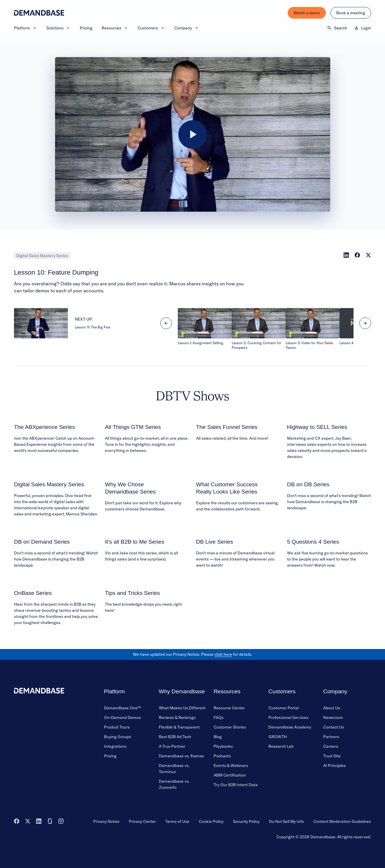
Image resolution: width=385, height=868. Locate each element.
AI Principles (334, 766)
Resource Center (229, 708)
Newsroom (333, 717)
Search (337, 28)
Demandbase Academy (290, 727)
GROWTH (278, 737)
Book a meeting (351, 13)
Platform (26, 28)
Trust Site (332, 756)
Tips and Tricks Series (132, 593)
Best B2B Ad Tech (175, 737)
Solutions (58, 28)
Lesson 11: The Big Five (93, 327)
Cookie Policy (211, 821)
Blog (218, 737)
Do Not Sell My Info (286, 821)
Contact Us (334, 727)
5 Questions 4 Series (313, 542)
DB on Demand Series (42, 542)
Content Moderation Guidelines (342, 821)
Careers (331, 746)
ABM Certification (230, 775)
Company (187, 28)
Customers (151, 28)
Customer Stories (230, 727)
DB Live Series (215, 542)
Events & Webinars (231, 766)
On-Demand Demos (122, 717)
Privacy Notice (106, 821)
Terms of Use (177, 821)
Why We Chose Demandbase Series (130, 488)
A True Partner (172, 746)
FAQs (219, 717)
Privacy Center (142, 821)
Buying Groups (118, 737)
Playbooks (223, 746)
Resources (115, 28)
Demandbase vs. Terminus (174, 769)
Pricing (86, 28)
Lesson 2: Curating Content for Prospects (256, 345)
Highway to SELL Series (317, 427)
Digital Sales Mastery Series (42, 256)
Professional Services (288, 717)
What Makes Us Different (182, 708)
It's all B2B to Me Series (135, 542)
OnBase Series (33, 593)
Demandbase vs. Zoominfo (174, 784)
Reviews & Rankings (177, 717)
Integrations (115, 746)
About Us (332, 708)
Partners (331, 737)
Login (363, 28)
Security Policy (246, 821)
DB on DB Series (308, 484)
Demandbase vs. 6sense (181, 756)
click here (223, 654)
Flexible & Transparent (179, 727)
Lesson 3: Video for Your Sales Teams (309, 345)
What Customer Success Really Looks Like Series (227, 488)
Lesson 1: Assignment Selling (201, 343)
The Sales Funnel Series (227, 427)
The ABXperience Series (44, 427)
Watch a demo (307, 13)
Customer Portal (284, 708)
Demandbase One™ (122, 708)
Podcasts (222, 756)
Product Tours (117, 727)
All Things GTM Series (133, 427)
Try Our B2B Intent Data (236, 785)
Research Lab (281, 746)
